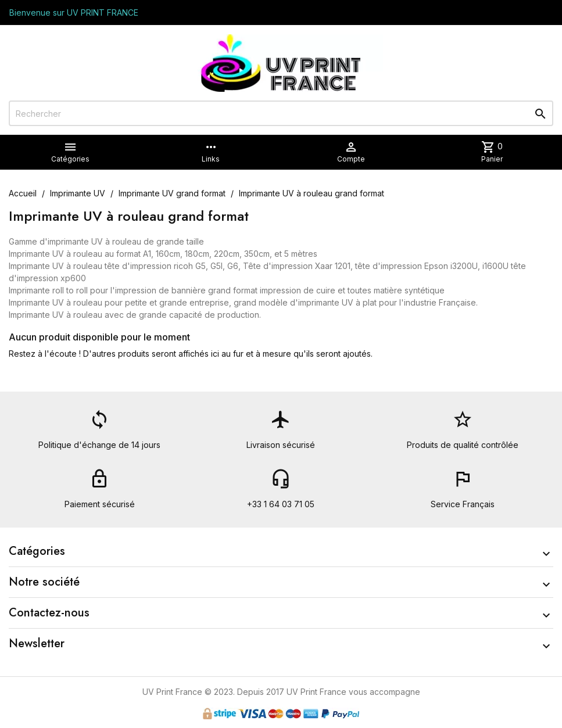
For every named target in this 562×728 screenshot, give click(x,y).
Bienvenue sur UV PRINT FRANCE (74, 12)
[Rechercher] (281, 113)
